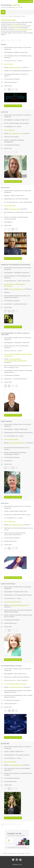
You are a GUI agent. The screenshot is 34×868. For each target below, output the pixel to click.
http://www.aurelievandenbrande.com (19, 605)
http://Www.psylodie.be (15, 67)
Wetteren (17, 52)
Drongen (17, 429)
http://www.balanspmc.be (16, 765)
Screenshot (26, 67)
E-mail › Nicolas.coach (10, 206)
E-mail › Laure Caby (9, 130)
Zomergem (17, 120)
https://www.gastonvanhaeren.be (18, 443)
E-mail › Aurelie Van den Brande (12, 602)
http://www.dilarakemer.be (16, 525)
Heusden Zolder (14, 511)
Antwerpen (7, 195)
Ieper (16, 674)
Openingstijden (9, 222)
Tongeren (12, 751)
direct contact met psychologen (22, 29)
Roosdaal (16, 592)
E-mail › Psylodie (9, 64)
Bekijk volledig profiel (13, 106)
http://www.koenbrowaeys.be (16, 289)
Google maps (24, 52)
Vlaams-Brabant (8, 592)
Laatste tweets (9, 304)
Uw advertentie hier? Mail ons (17, 847)
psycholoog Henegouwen (15, 26)
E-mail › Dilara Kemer (10, 521)
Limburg (6, 511)
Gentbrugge (17, 273)
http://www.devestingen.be (16, 687)
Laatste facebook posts (11, 82)
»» (20, 40)
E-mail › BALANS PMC (10, 762)
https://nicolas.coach (14, 209)
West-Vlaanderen (9, 674)
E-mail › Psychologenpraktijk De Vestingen (15, 684)
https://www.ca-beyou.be (15, 133)
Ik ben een (25, 1)
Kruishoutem (18, 342)
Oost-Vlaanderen (9, 52)
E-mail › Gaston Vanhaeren (11, 439)
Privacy (20, 864)
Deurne (13, 195)
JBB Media (15, 864)
